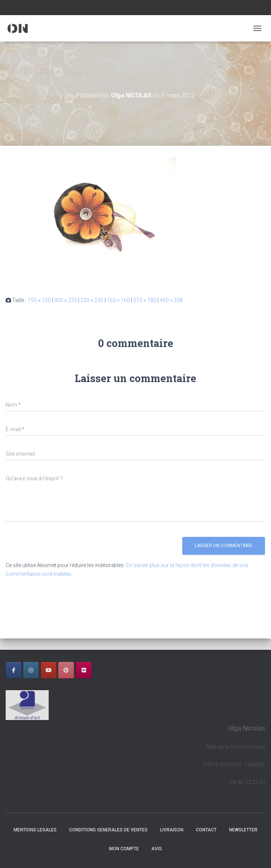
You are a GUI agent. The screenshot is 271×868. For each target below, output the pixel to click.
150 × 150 (39, 300)
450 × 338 (171, 300)
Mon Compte (124, 849)
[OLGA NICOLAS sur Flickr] (84, 670)
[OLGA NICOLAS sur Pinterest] (66, 670)
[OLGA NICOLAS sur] (101, 670)
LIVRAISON (172, 830)
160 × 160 (118, 300)
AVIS (157, 849)
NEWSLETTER (243, 830)
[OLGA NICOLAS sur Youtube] (49, 670)
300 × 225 (65, 300)
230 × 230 (92, 300)
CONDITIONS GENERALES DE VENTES (108, 830)
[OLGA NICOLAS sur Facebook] (14, 670)
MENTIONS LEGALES (35, 830)
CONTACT (206, 830)
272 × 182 (145, 300)
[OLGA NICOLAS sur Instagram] (31, 670)
